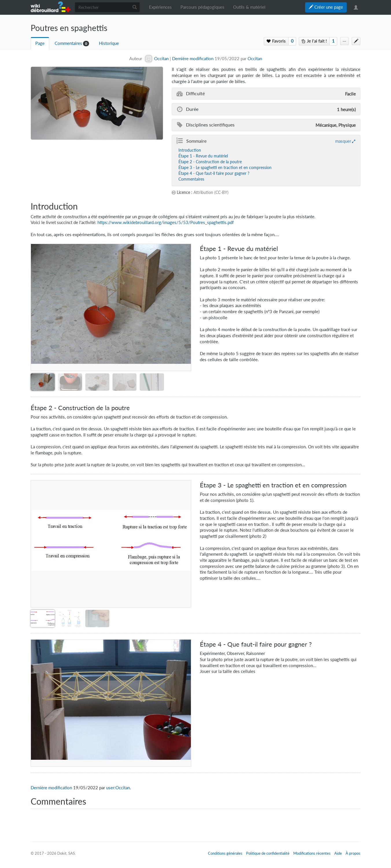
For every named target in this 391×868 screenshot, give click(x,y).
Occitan (255, 59)
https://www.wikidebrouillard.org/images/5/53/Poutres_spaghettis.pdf (166, 222)
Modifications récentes (312, 853)
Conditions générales (225, 853)
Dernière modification (193, 59)
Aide (338, 853)
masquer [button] (343, 141)
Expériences (160, 7)
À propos (353, 853)
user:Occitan (118, 788)
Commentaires (68, 43)
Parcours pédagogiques (202, 7)
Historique (109, 43)
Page (40, 43)
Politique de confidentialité (268, 853)
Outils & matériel (249, 7)
